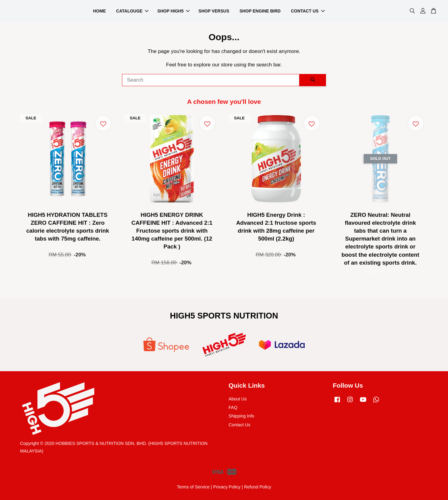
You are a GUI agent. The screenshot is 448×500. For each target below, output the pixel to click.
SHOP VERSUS (214, 11)
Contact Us (239, 425)
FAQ (233, 407)
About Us (238, 399)
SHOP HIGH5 (173, 11)
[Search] (211, 80)
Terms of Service (193, 487)
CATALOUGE (133, 11)
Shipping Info (241, 416)
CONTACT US (308, 11)
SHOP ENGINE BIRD (260, 11)
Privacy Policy (227, 487)
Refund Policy (258, 487)
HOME (100, 11)
